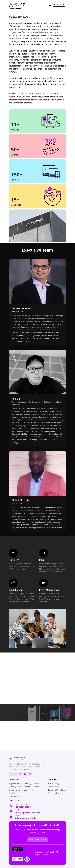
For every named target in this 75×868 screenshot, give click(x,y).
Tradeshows (14, 796)
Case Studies (53, 793)
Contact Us (59, 5)
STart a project (38, 840)
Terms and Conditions (57, 790)
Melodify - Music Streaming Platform (24, 787)
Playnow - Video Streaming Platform (24, 783)
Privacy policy (54, 783)
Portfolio (12, 793)
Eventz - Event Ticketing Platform (22, 790)
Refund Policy (54, 787)
